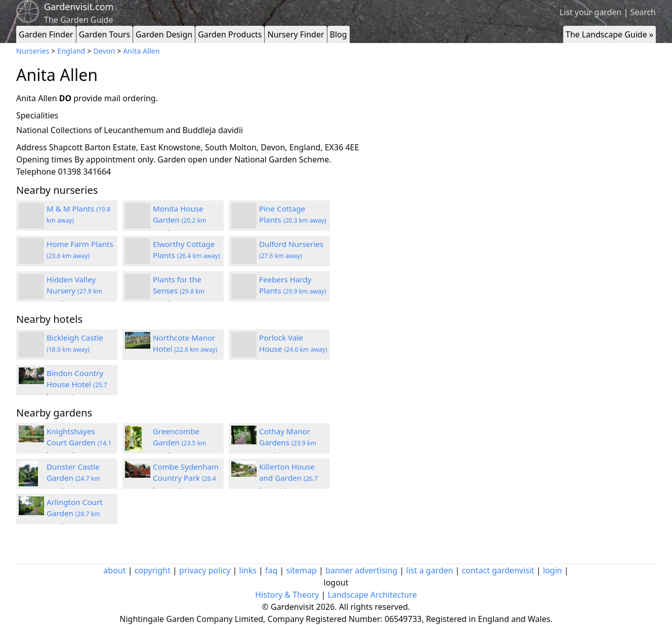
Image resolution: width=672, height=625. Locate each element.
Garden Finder (46, 34)
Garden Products (230, 34)
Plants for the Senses (179, 291)
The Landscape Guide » (610, 34)
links (248, 570)
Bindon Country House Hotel (77, 385)
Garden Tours (104, 34)
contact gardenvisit (498, 570)
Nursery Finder (296, 34)
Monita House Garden (180, 220)
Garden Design (164, 34)
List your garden (591, 12)
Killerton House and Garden (288, 478)
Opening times (44, 159)
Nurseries (33, 51)
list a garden (430, 570)
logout (336, 582)
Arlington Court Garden (74, 514)
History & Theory (287, 595)
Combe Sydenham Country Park (186, 478)
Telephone (36, 172)
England (71, 51)
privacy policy (205, 570)
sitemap (302, 570)
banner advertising (361, 570)
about (114, 570)
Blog (339, 34)
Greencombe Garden (180, 443)
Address (32, 147)
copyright (153, 570)
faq (271, 570)
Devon (104, 51)
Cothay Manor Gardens (288, 443)
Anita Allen (141, 51)
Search (643, 12)
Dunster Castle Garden (73, 478)
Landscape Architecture (372, 595)
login (553, 570)
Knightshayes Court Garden (79, 443)
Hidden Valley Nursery (74, 291)
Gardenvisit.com (79, 7)
